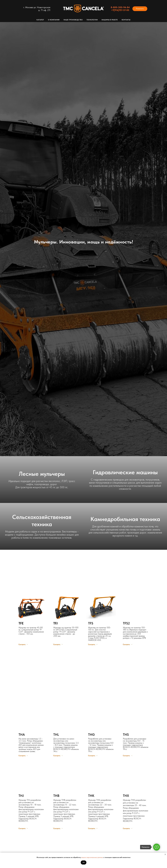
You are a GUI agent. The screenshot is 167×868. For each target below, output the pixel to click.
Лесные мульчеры (42, 474)
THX (126, 796)
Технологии (92, 20)
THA (22, 735)
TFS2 (126, 623)
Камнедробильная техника (125, 519)
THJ (21, 796)
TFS (91, 623)
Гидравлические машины (125, 472)
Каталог (40, 20)
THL (56, 735)
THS (126, 735)
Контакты (126, 20)
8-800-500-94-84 (120, 7)
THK (91, 796)
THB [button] (56, 796)
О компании (54, 20)
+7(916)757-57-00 (120, 10)
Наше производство (73, 20)
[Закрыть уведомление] (165, 854)
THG (91, 735)
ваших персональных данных (92, 857)
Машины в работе (110, 20)
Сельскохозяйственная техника (42, 520)
